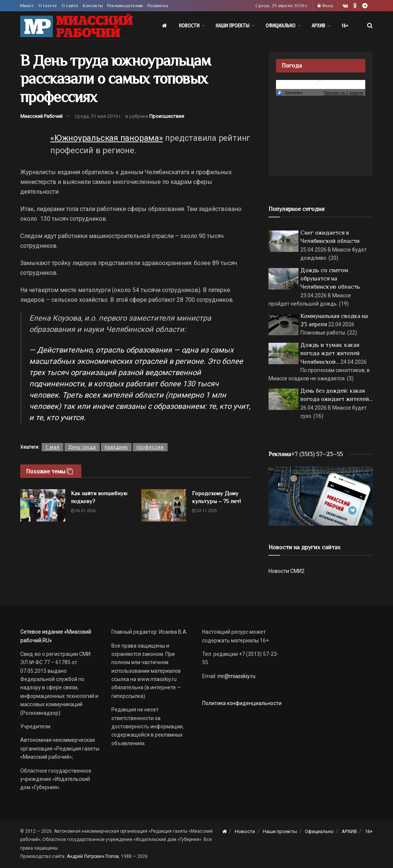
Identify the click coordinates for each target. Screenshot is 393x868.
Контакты (93, 6)
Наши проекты (232, 26)
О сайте (70, 6)
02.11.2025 (204, 511)
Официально (280, 26)
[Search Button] (370, 26)
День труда (82, 447)
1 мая (52, 447)
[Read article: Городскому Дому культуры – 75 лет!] (164, 505)
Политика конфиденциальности (242, 703)
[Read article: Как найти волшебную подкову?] (43, 505)
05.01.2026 (83, 511)
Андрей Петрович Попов (93, 856)
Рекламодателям (125, 6)
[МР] (321, 496)
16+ (345, 26)
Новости (189, 26)
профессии (150, 447)
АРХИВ (318, 26)
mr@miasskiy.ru (236, 676)
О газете (48, 6)
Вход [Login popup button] (325, 6)
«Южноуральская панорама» (107, 138)
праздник (116, 447)
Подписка (158, 6)
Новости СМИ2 (286, 571)
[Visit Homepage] (76, 26)
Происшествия (167, 116)
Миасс (27, 6)
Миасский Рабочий (41, 116)
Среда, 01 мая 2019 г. (98, 116)
